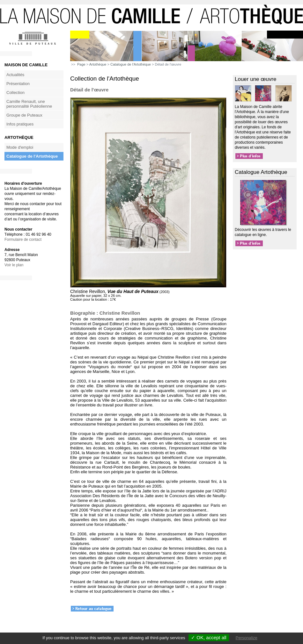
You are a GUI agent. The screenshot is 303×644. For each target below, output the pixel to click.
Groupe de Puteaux (24, 115)
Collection (15, 93)
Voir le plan (14, 265)
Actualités (15, 75)
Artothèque (98, 64)
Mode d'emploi (20, 147)
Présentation (18, 84)
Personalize (247, 638)
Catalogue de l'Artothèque (32, 156)
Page (81, 64)
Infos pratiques (20, 124)
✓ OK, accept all (209, 637)
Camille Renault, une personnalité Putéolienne (29, 104)
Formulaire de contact (23, 240)
